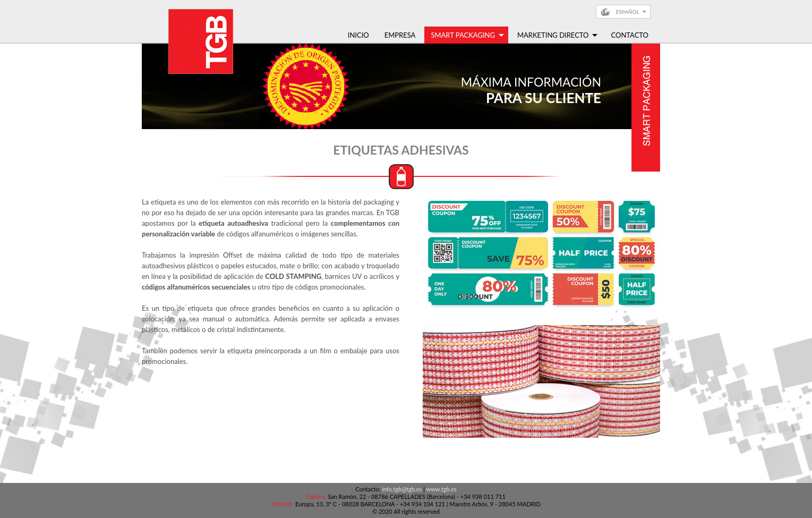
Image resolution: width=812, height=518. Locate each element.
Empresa (400, 35)
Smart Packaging (467, 35)
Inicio (358, 35)
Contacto (630, 35)
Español (627, 12)
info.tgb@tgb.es (402, 489)
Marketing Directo (558, 35)
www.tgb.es (442, 489)
